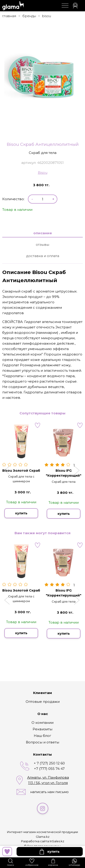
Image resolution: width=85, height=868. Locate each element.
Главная (9, 16)
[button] (8, 471)
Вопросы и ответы (42, 742)
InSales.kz (57, 841)
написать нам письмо (49, 792)
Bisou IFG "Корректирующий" (64, 473)
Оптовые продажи (43, 702)
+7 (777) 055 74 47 (49, 769)
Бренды (29, 16)
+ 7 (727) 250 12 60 (49, 763)
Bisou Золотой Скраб (21, 471)
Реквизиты (42, 729)
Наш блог (42, 736)
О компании (42, 723)
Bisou (47, 16)
